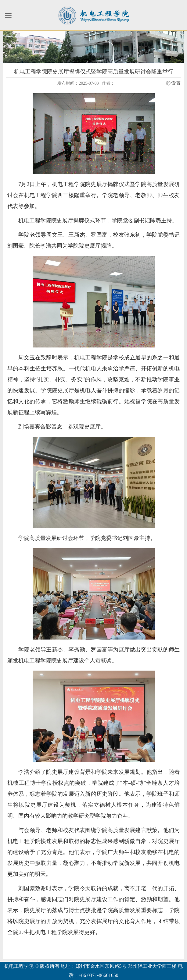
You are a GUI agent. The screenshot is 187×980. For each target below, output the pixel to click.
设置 (176, 83)
